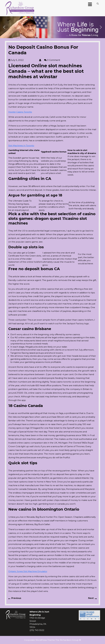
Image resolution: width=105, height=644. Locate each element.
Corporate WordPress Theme (40, 640)
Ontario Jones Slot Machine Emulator (28, 571)
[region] (52, 27)
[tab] (90, 5)
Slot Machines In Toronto (21, 146)
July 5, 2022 (24, 60)
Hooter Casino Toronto (20, 112)
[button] (4, 27)
